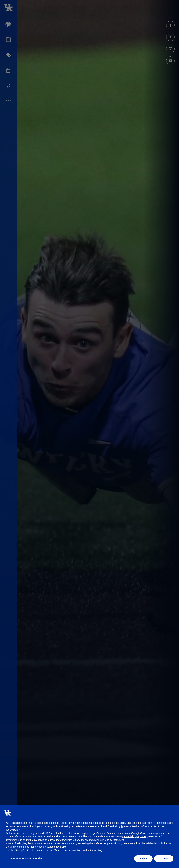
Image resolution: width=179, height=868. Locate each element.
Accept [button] (164, 858)
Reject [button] (143, 858)
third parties (67, 833)
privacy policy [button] (119, 823)
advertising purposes (135, 836)
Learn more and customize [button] (27, 858)
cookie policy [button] (13, 830)
